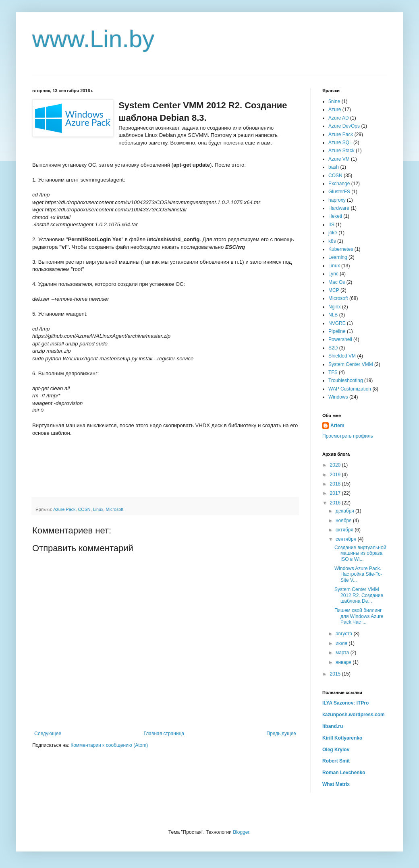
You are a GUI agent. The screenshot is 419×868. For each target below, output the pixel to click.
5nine (334, 101)
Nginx (335, 307)
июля (342, 643)
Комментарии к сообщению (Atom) (109, 745)
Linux (98, 509)
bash (334, 167)
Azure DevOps (344, 126)
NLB (333, 315)
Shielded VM (342, 356)
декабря (345, 511)
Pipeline (337, 331)
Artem (337, 426)
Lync (333, 274)
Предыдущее (281, 734)
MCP (334, 290)
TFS (333, 372)
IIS (331, 225)
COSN (84, 509)
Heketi (335, 216)
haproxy (337, 200)
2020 (336, 465)
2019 (336, 475)
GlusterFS (339, 192)
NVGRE (337, 323)
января (344, 662)
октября (345, 530)
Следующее (48, 734)
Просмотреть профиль (348, 436)
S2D (333, 348)
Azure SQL (340, 143)
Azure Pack (64, 509)
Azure (335, 110)
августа (345, 634)
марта (343, 653)
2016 (336, 503)
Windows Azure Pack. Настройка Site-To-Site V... (358, 574)
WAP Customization (350, 389)
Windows (338, 397)
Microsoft (114, 509)
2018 (336, 484)
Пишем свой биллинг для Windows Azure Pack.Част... (359, 616)
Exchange (339, 184)
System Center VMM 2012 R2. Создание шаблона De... (359, 595)
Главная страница (164, 734)
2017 (336, 493)
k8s (332, 241)
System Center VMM (351, 364)
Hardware (339, 208)
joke (333, 233)
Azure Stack (341, 151)
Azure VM (339, 159)
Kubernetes (341, 249)
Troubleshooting (346, 380)
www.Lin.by (93, 39)
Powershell (340, 339)
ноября (344, 521)
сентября (347, 539)
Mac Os (337, 282)
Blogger (241, 832)
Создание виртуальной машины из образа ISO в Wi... (360, 553)
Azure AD (339, 118)
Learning (338, 257)
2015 (336, 674)
